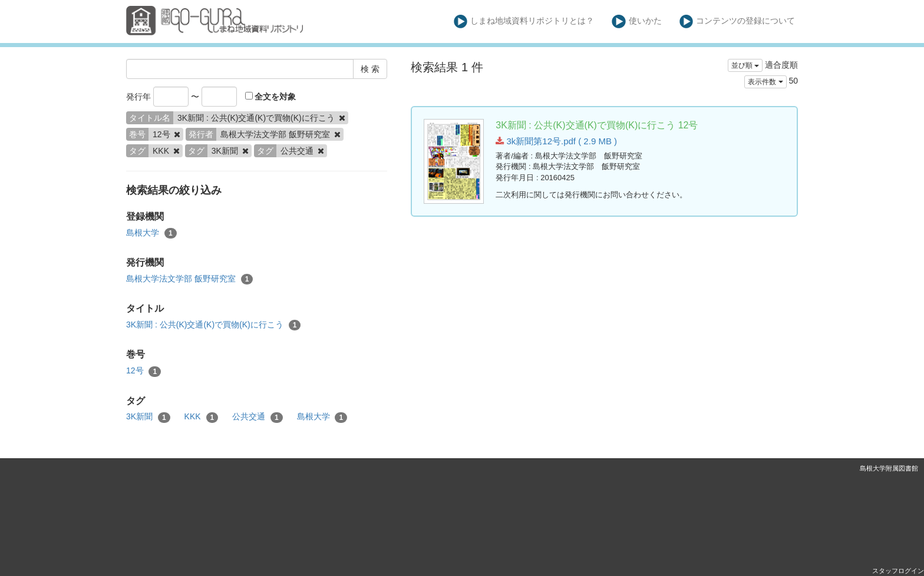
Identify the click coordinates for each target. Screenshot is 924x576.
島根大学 (151, 233)
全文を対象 (271, 97)
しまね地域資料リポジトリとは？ (524, 21)
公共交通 (258, 417)
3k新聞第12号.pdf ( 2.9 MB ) (556, 141)
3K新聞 (148, 417)
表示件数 (765, 82)
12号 (143, 371)
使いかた (637, 21)
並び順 (745, 65)
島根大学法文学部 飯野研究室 (189, 279)
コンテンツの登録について (737, 21)
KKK (202, 417)
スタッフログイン (898, 571)
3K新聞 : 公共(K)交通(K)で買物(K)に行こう (213, 325)
